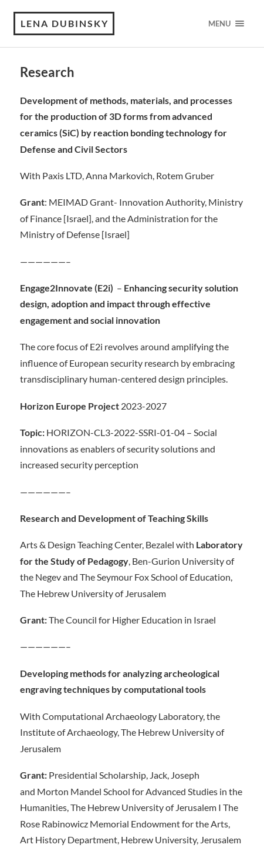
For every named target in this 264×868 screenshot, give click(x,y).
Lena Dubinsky (65, 23)
